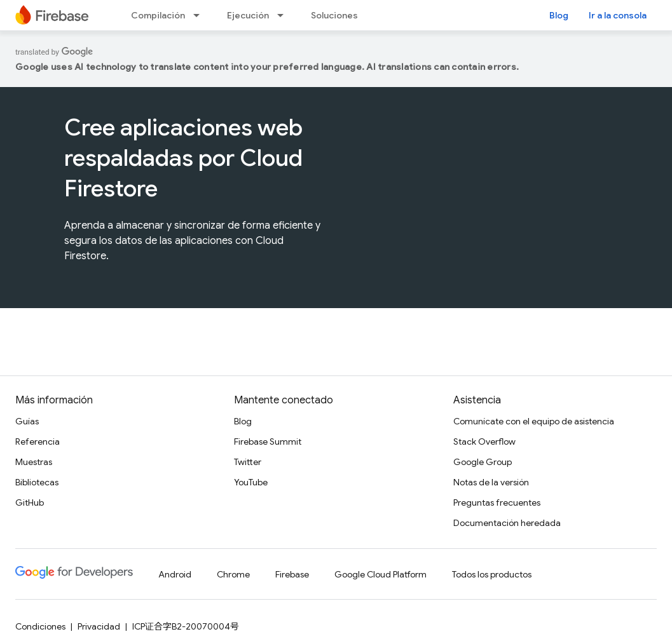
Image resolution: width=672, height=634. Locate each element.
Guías (27, 421)
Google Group (483, 462)
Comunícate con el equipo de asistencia (534, 421)
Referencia (38, 442)
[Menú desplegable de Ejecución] (284, 15)
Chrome (233, 574)
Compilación (158, 15)
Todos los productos (492, 574)
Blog (559, 15)
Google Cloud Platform (381, 574)
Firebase (292, 574)
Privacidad (99, 626)
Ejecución (248, 15)
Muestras (34, 462)
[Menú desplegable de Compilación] (200, 15)
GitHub (30, 502)
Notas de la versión (491, 482)
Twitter (248, 462)
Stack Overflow (484, 442)
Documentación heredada (507, 523)
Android (175, 574)
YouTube (251, 482)
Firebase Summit (268, 442)
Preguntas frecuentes (497, 502)
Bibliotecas (37, 482)
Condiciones (40, 626)
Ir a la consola (618, 15)
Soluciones (334, 15)
